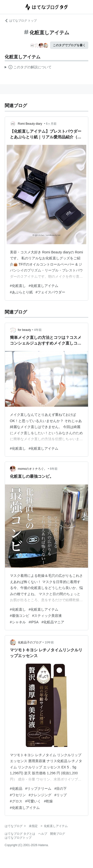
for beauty (24, 330)
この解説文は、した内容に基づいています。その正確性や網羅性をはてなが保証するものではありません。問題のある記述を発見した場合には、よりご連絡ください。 (28, 68)
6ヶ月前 (51, 124)
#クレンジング (40, 795)
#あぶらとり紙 (21, 292)
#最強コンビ (20, 616)
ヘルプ (43, 834)
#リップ (61, 795)
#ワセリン (18, 795)
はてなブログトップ (18, 838)
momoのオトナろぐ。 (32, 469)
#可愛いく (33, 801)
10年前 (49, 642)
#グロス (16, 801)
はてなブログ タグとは (20, 834)
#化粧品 (16, 789)
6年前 (54, 469)
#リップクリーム (38, 789)
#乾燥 (48, 801)
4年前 (38, 330)
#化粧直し (18, 286)
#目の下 (61, 789)
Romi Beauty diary (30, 124)
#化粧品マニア (53, 622)
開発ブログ (58, 834)
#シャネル (18, 622)
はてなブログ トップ (21, 21)
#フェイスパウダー (51, 292)
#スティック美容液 (47, 616)
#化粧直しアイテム (44, 286)
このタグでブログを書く (69, 45)
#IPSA (34, 622)
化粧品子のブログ (30, 642)
